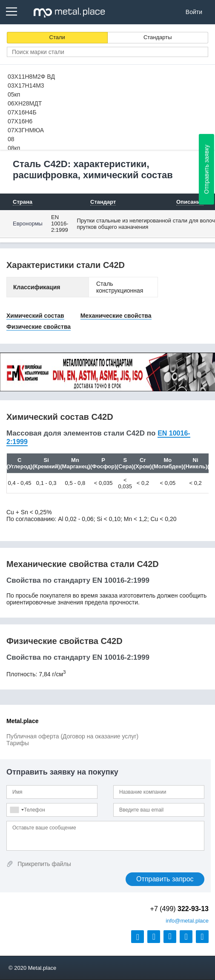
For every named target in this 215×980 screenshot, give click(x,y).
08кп (14, 148)
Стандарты (158, 37)
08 (11, 139)
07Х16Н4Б (22, 112)
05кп (14, 94)
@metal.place (187, 921)
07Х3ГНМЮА (26, 130)
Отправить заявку (206, 169)
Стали (57, 37)
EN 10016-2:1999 (60, 224)
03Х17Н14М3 (26, 85)
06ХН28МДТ (25, 103)
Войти (194, 12)
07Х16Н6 (20, 121)
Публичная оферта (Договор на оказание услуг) (72, 736)
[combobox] (17, 810)
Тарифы (18, 743)
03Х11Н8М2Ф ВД (31, 77)
